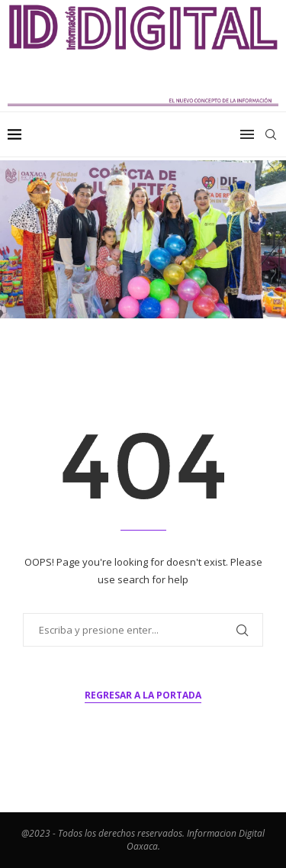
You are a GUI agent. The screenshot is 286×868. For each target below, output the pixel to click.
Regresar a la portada (143, 695)
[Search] (271, 134)
